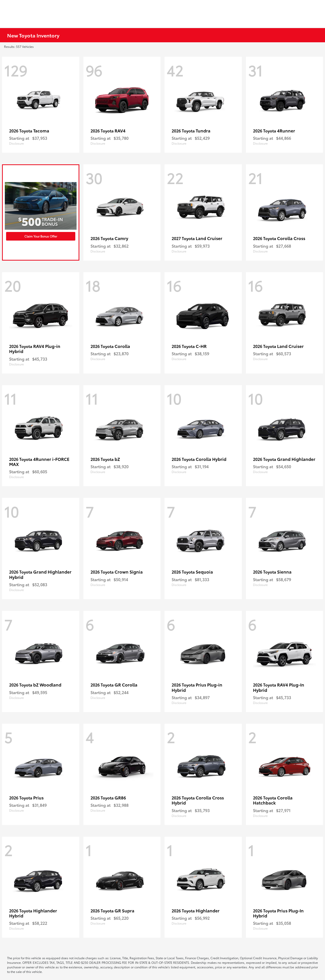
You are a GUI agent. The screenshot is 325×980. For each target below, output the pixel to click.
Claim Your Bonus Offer (41, 236)
